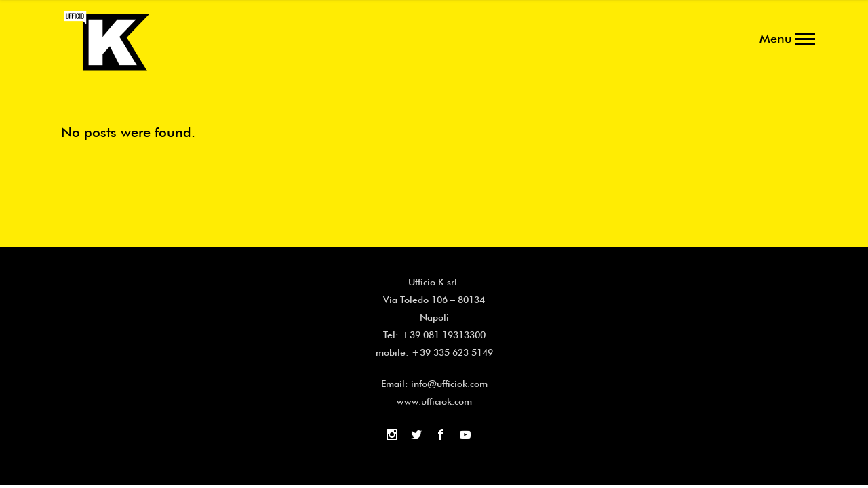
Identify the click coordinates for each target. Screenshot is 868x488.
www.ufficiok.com (434, 401)
